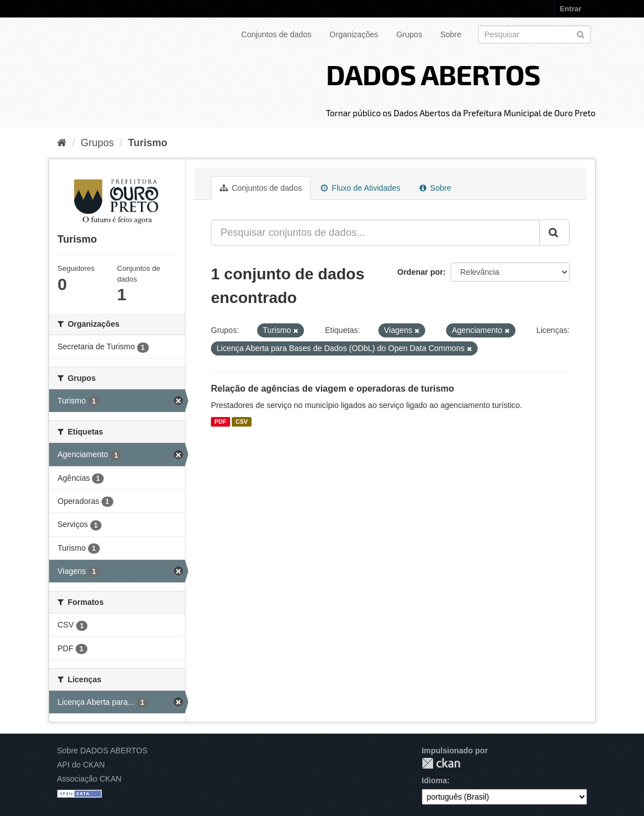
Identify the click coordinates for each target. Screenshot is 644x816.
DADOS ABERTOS (433, 74)
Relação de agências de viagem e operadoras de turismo (332, 389)
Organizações (354, 34)
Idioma (435, 780)
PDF (220, 422)
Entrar (571, 9)
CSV (242, 422)
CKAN (441, 763)
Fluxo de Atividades (360, 188)
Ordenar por (420, 272)
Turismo (148, 143)
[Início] (62, 143)
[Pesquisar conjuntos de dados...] (375, 232)
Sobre (451, 34)
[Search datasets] (535, 34)
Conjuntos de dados (277, 34)
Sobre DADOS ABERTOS (102, 751)
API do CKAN (81, 765)
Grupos (409, 34)
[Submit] (581, 34)
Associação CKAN (89, 779)
